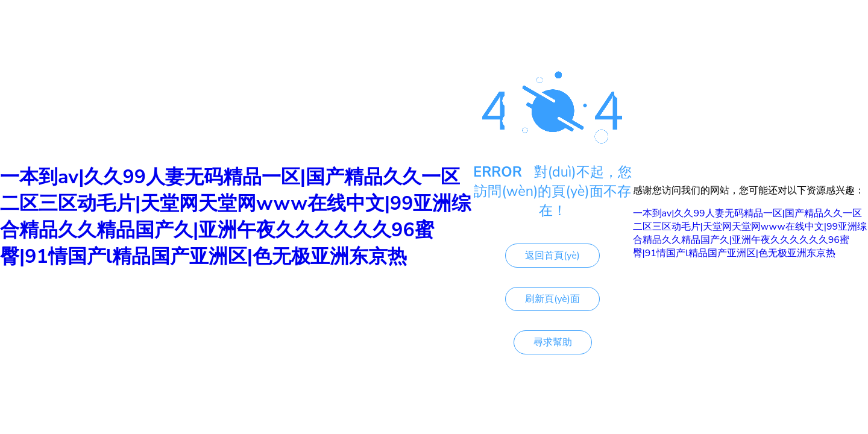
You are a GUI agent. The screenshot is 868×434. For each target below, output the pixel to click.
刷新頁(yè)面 (552, 299)
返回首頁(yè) (552, 256)
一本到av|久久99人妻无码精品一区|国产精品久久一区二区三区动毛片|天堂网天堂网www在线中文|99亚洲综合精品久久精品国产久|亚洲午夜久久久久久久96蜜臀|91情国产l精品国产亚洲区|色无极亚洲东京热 (235, 217)
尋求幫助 (553, 342)
